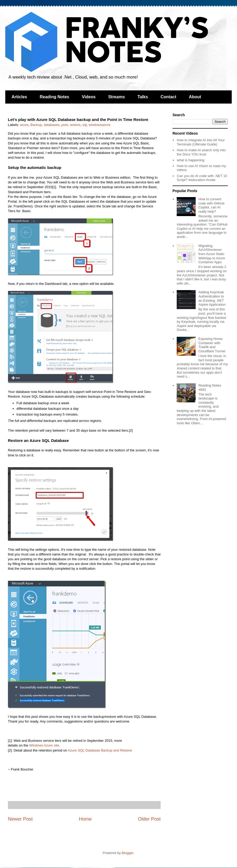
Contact (169, 97)
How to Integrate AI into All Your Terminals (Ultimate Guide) (201, 142)
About (195, 97)
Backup (36, 125)
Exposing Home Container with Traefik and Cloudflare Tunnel (212, 345)
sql (85, 125)
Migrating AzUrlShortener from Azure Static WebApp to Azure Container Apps (212, 254)
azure (24, 125)
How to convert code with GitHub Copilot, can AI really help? (211, 205)
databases (52, 125)
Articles (19, 97)
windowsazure (100, 125)
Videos (89, 97)
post (65, 125)
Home (85, 819)
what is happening (191, 160)
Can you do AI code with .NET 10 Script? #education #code (202, 178)
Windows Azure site (44, 745)
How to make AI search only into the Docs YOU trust (201, 152)
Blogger (127, 853)
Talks (143, 97)
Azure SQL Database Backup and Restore (100, 750)
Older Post (149, 819)
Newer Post (20, 819)
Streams (117, 97)
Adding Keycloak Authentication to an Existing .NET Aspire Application (212, 298)
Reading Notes (55, 97)
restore (75, 125)
